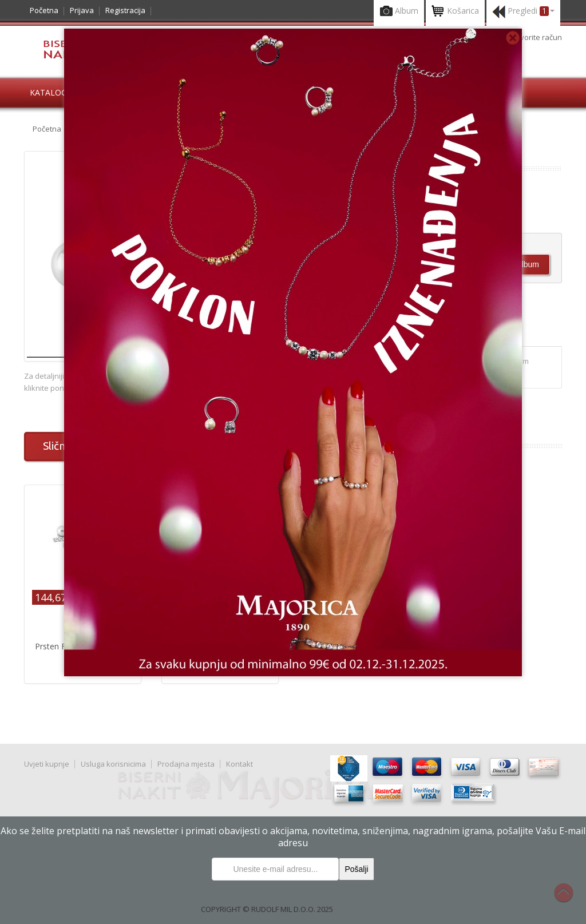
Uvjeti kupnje (47, 764)
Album (399, 12)
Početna (44, 10)
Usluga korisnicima (113, 764)
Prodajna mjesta (186, 764)
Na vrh (569, 899)
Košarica (455, 12)
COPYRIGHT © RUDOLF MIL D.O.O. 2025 (267, 909)
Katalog (48, 92)
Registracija (125, 10)
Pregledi (523, 12)
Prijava (82, 10)
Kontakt (239, 764)
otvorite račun (538, 37)
